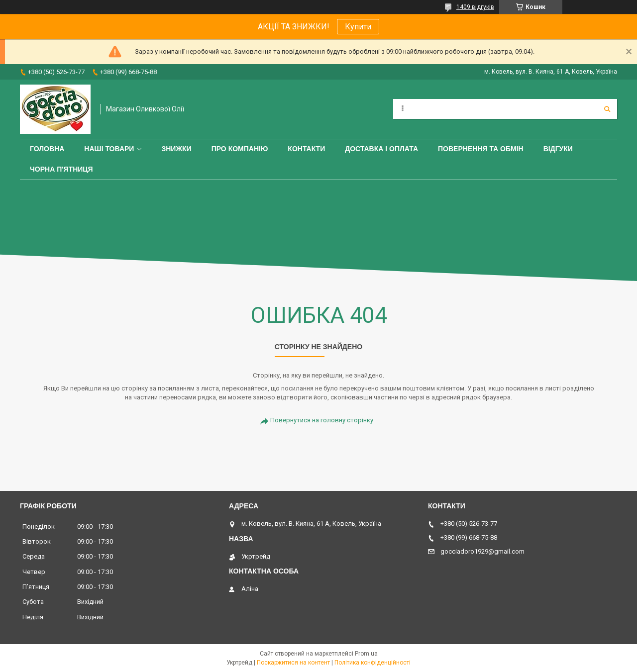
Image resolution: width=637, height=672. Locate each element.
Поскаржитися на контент (293, 663)
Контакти (306, 149)
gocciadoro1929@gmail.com (482, 551)
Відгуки (558, 149)
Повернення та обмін (481, 149)
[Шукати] (607, 109)
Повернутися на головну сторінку (322, 420)
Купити (358, 27)
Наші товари (109, 149)
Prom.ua (366, 654)
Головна (47, 149)
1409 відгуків (475, 7)
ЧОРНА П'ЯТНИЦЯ (61, 169)
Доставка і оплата (381, 149)
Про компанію (240, 149)
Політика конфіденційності (372, 663)
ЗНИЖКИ (176, 149)
